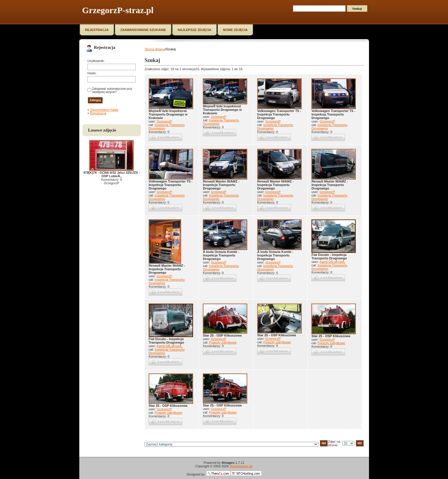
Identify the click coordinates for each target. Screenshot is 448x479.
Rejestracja (98, 113)
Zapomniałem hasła (104, 110)
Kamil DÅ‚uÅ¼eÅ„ (332, 262)
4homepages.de (241, 466)
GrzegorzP (164, 121)
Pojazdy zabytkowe (223, 342)
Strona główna (155, 49)
